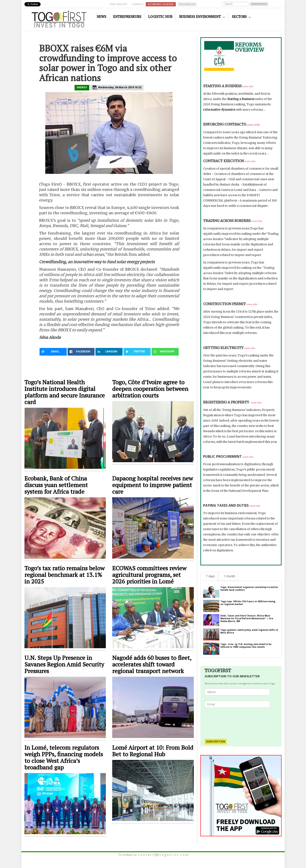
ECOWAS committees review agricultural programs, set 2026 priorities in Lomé (149, 575)
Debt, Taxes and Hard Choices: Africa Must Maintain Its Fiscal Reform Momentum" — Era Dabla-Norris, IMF (247, 618)
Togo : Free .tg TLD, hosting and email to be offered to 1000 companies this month (246, 646)
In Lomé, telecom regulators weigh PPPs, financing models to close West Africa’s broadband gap (64, 757)
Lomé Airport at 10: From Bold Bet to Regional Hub (153, 751)
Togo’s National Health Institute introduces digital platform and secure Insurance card (65, 392)
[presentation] (239, 721)
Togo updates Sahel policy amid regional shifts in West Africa (249, 631)
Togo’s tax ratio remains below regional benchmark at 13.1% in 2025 (64, 575)
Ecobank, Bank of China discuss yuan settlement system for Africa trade (56, 485)
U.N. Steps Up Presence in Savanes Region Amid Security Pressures (64, 664)
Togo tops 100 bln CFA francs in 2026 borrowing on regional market (248, 603)
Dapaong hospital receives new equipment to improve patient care (153, 485)
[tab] (209, 576)
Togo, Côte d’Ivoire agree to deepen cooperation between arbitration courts (150, 389)
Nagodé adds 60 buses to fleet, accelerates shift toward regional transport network (152, 664)
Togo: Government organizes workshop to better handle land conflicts (249, 588)
